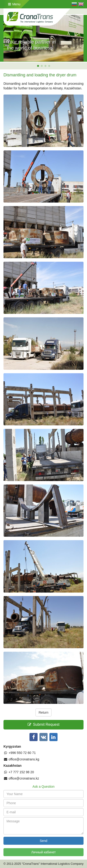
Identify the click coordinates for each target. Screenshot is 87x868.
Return (43, 712)
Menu (14, 4)
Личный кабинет (43, 852)
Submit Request (43, 724)
